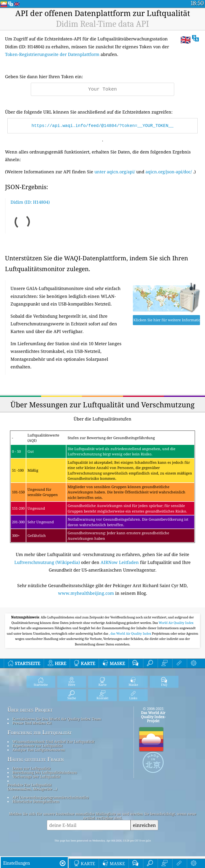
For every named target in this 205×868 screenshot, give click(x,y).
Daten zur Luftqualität (32, 768)
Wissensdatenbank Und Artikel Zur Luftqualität (53, 742)
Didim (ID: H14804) (30, 202)
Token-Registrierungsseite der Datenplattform (52, 54)
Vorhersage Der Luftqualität (36, 776)
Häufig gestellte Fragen (36, 759)
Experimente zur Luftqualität (38, 746)
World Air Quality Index (176, 623)
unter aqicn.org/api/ (115, 172)
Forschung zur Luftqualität (40, 732)
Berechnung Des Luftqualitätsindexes (45, 772)
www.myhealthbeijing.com (86, 593)
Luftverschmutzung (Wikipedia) (47, 562)
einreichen (144, 825)
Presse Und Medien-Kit (32, 723)
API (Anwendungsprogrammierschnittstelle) (51, 797)
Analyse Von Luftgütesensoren (39, 750)
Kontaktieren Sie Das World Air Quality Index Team (57, 719)
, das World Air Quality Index (130, 633)
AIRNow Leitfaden (120, 562)
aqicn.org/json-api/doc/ (169, 172)
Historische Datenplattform (36, 801)
